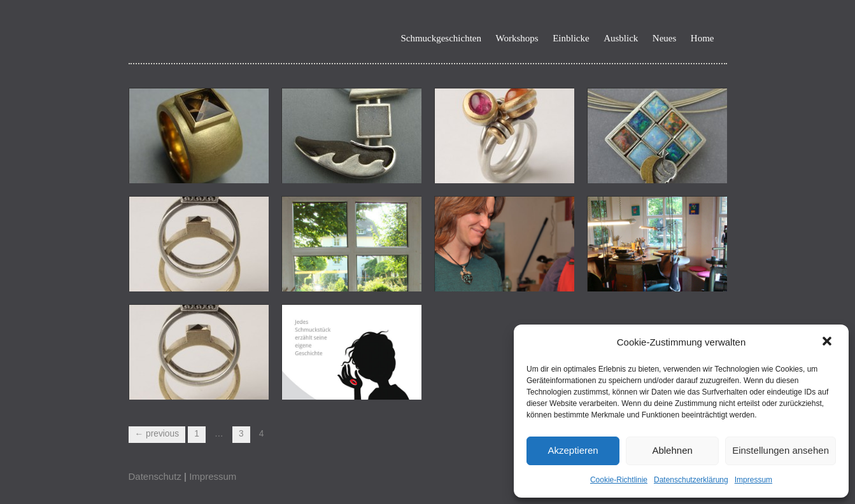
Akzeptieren (573, 450)
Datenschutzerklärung (691, 480)
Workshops (517, 38)
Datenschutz (155, 476)
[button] (828, 342)
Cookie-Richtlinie (619, 480)
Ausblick (621, 38)
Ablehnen (672, 450)
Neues (665, 38)
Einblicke (571, 38)
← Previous (157, 434)
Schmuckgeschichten (441, 38)
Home (703, 38)
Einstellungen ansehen (781, 450)
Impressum (753, 480)
